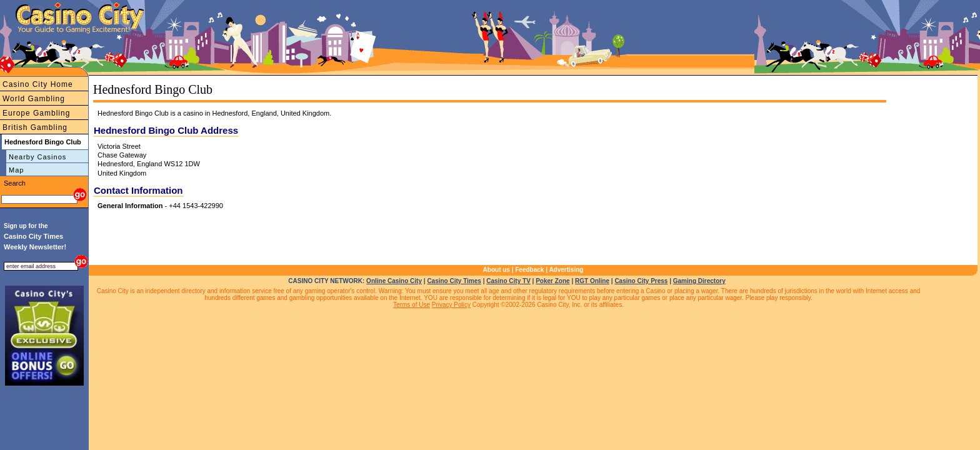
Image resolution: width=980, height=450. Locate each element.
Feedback (529, 270)
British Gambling (35, 127)
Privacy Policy (451, 305)
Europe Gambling (36, 113)
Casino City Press (641, 281)
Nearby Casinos (37, 157)
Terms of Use (412, 305)
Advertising (566, 270)
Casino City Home (38, 84)
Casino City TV (508, 281)
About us (497, 270)
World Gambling (34, 99)
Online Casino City (394, 281)
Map (16, 170)
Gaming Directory (699, 281)
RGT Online (592, 281)
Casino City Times (454, 281)
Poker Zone (552, 281)
